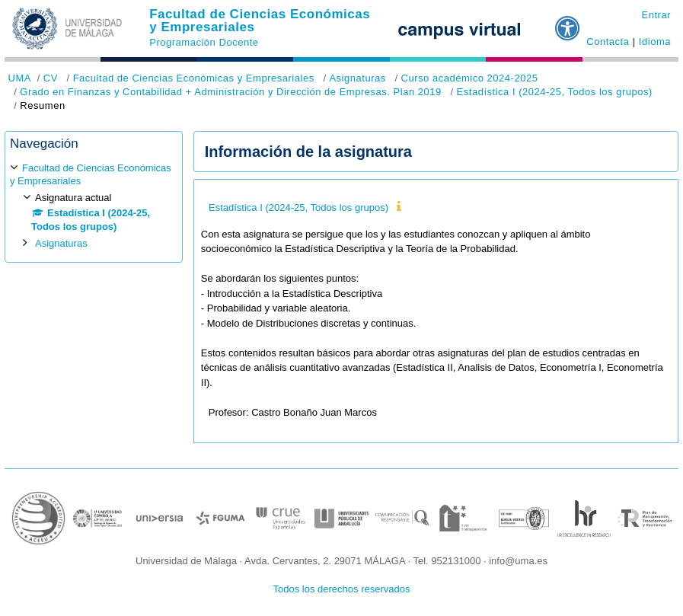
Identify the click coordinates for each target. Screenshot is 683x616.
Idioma (655, 41)
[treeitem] (94, 205)
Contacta (608, 41)
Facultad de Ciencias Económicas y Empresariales (260, 21)
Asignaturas (357, 78)
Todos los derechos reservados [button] (342, 589)
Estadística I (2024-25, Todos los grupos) (555, 92)
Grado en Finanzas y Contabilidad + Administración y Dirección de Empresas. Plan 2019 (230, 92)
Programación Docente (204, 42)
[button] (568, 22)
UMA (20, 78)
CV (51, 78)
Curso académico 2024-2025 (469, 78)
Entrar (656, 15)
